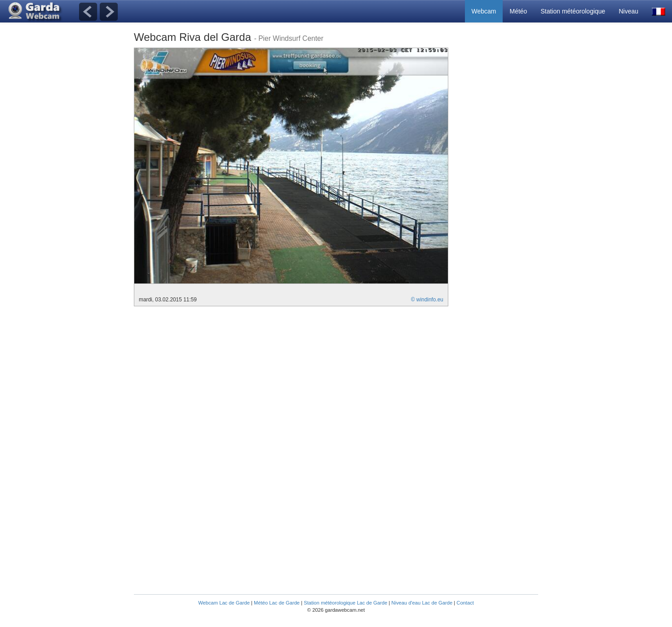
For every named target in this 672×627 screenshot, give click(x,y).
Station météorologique (573, 11)
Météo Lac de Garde (277, 603)
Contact (465, 603)
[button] (659, 11)
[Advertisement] (502, 182)
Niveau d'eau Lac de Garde (422, 603)
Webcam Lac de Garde (224, 603)
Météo (518, 11)
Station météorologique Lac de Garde (345, 603)
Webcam (484, 11)
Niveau (628, 11)
